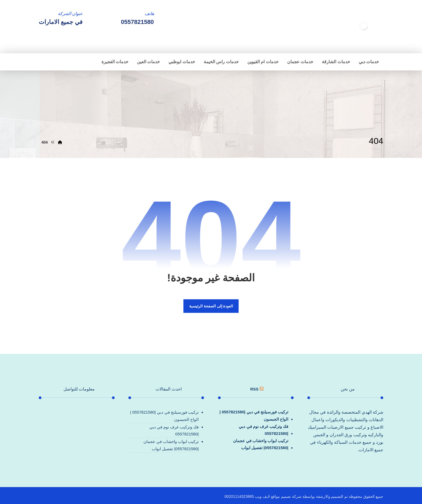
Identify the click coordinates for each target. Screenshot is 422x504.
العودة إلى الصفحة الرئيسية (211, 306)
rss (254, 389)
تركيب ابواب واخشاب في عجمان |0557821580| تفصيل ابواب (261, 444)
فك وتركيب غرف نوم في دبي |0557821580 (263, 430)
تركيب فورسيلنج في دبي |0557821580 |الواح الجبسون (254, 415)
